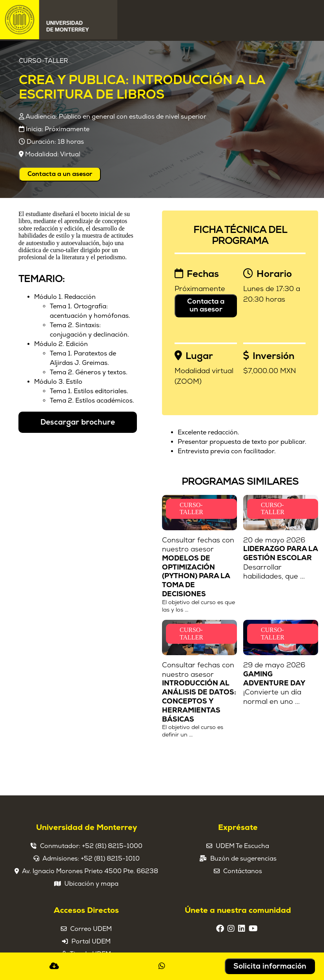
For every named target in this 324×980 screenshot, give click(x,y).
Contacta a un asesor (60, 174)
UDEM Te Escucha (242, 846)
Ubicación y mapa (91, 884)
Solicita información (270, 966)
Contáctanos (243, 871)
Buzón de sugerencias (243, 859)
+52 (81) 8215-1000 (112, 846)
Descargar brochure (78, 422)
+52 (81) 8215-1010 (110, 859)
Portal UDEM (91, 942)
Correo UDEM (91, 929)
